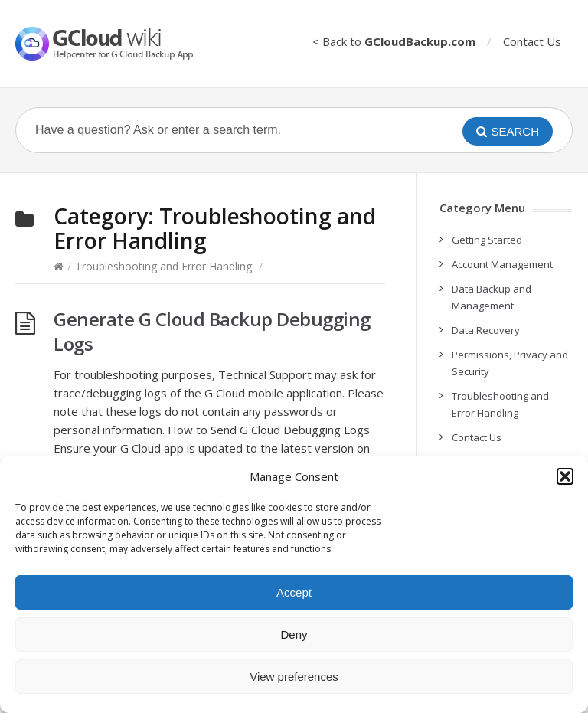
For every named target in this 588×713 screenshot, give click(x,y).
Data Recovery (486, 330)
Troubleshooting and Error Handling (163, 266)
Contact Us (532, 41)
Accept (294, 592)
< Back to (394, 41)
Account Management (502, 264)
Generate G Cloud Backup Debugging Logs (212, 331)
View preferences (294, 677)
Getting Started (487, 240)
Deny (294, 635)
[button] (565, 476)
